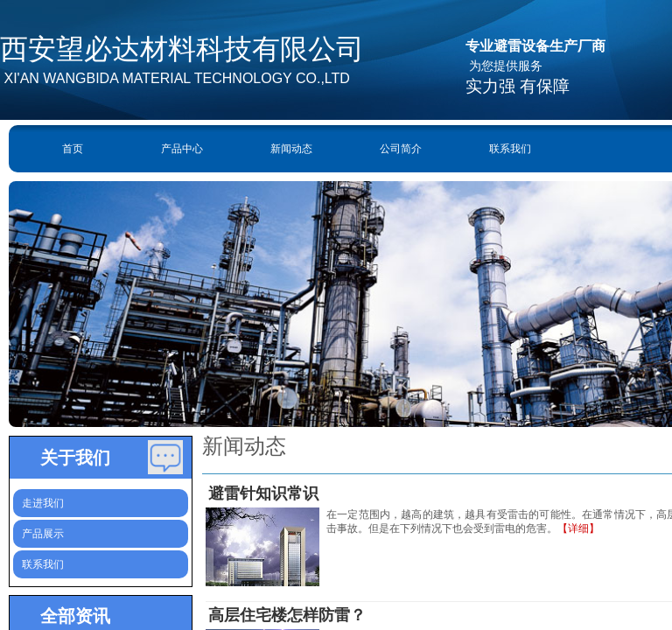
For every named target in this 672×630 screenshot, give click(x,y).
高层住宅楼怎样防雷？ (287, 615)
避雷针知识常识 (263, 493)
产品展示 (43, 534)
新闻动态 (291, 149)
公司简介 (401, 149)
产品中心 (182, 149)
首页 (73, 149)
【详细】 (578, 528)
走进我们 (43, 503)
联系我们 (510, 149)
